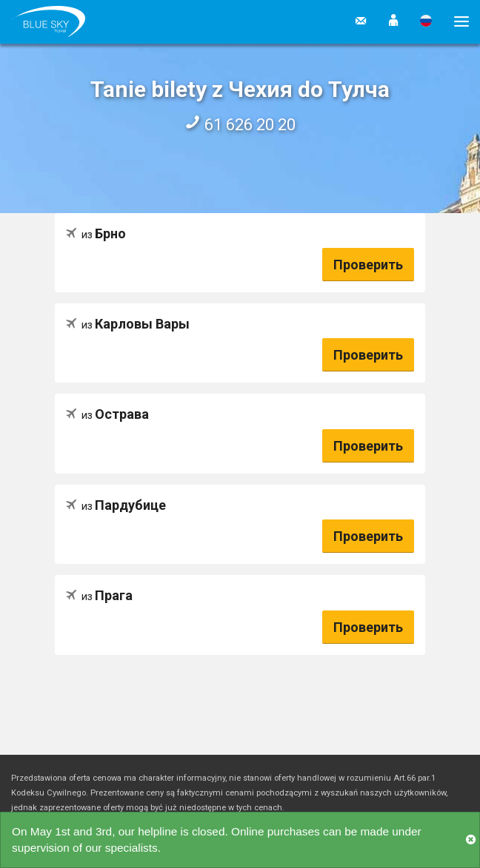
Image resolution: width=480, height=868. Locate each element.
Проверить (368, 265)
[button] (393, 21)
